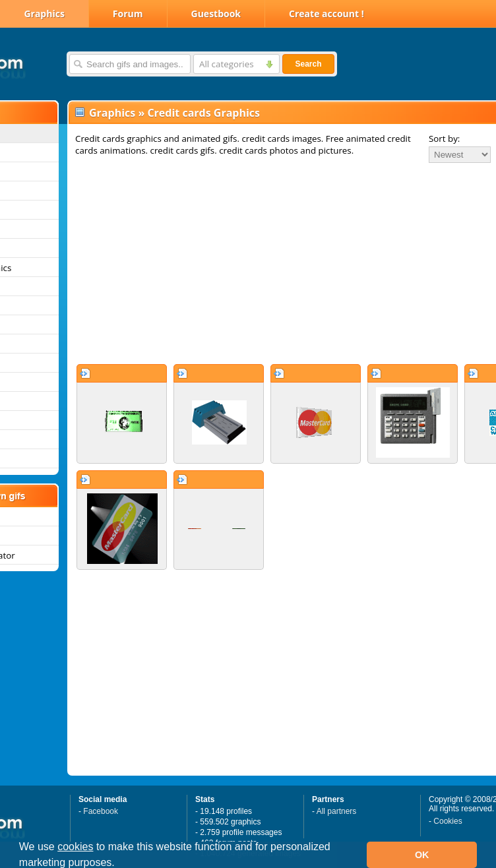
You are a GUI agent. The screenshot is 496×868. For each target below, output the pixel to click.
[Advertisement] (248, 263)
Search (308, 64)
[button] (119, 864)
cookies (75, 847)
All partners (337, 811)
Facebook (101, 811)
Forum (128, 14)
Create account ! (326, 14)
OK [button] (422, 855)
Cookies (448, 821)
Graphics (44, 14)
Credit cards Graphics (203, 113)
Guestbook (216, 14)
